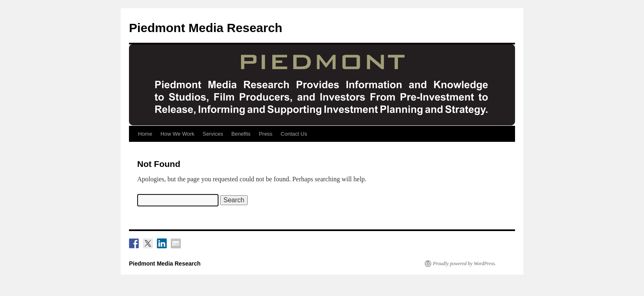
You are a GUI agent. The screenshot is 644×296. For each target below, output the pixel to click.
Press (266, 134)
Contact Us (294, 134)
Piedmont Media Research (206, 28)
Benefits (241, 134)
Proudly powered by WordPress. (465, 264)
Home (145, 134)
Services (213, 134)
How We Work (178, 134)
